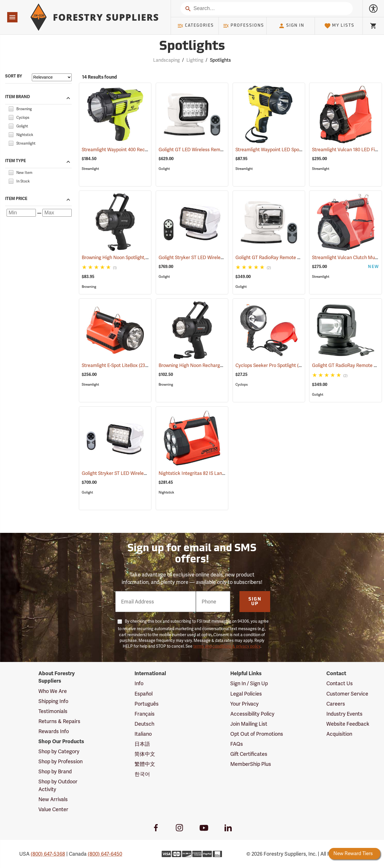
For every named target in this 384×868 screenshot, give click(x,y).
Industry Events (344, 714)
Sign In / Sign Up (249, 683)
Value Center (53, 809)
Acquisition (339, 734)
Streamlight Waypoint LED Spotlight (280, 150)
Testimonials (53, 711)
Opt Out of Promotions (257, 734)
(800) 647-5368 (48, 854)
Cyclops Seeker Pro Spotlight (272, 365)
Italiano (143, 734)
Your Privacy (244, 704)
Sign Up (255, 602)
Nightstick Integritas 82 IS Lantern (201, 473)
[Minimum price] (21, 213)
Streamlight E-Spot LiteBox (117, 365)
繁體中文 (145, 764)
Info (139, 683)
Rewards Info (54, 731)
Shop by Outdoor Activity (58, 785)
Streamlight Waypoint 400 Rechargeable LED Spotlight (145, 150)
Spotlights (220, 60)
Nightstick (166, 492)
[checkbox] (11, 108)
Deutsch (144, 724)
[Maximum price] (57, 213)
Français (145, 714)
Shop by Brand (55, 771)
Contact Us (340, 683)
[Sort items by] (52, 77)
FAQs (237, 744)
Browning (89, 287)
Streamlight (90, 169)
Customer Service (347, 694)
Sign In (291, 26)
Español (144, 694)
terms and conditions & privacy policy (227, 646)
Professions (243, 26)
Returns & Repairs (59, 721)
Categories (196, 26)
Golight (164, 169)
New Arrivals (53, 799)
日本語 (142, 744)
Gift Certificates (249, 754)
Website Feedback (348, 724)
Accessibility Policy (252, 714)
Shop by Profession (61, 761)
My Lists (339, 26)
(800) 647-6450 (105, 854)
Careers (336, 704)
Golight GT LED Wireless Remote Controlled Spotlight (221, 150)
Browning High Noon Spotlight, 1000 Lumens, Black (142, 258)
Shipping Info (53, 701)
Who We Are (53, 691)
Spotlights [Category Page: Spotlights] (192, 47)
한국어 (142, 774)
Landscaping (166, 60)
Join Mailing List (249, 724)
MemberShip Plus (251, 764)
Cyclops (242, 385)
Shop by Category (59, 751)
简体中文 (145, 754)
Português (147, 704)
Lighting (195, 60)
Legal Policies (246, 694)
